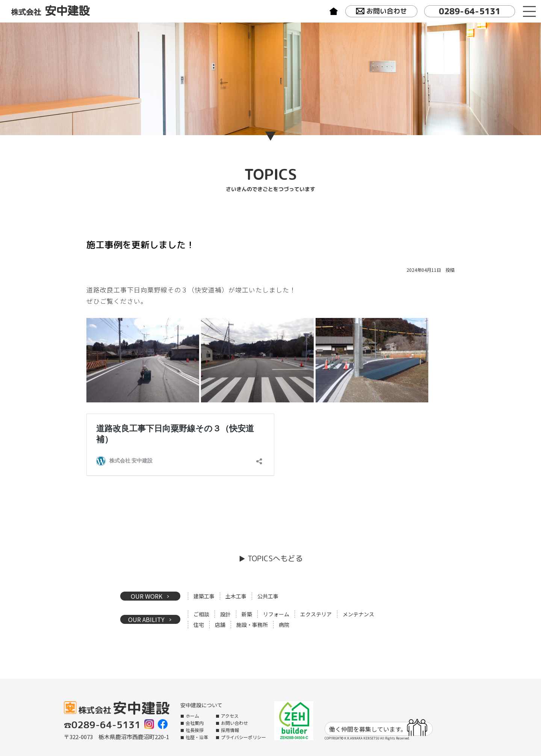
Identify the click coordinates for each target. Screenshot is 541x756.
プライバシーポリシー (243, 737)
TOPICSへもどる (275, 558)
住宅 (199, 625)
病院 (284, 625)
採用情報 (230, 730)
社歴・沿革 (197, 737)
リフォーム (276, 614)
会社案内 (195, 723)
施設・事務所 (252, 625)
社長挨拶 (195, 730)
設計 (225, 614)
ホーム (192, 716)
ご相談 (201, 614)
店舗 (220, 625)
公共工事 (268, 596)
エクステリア (316, 614)
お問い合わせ (382, 12)
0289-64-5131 (470, 11)
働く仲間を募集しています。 (378, 729)
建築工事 (204, 596)
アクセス (230, 716)
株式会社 (50, 11)
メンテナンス (358, 614)
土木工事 (236, 596)
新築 (247, 614)
